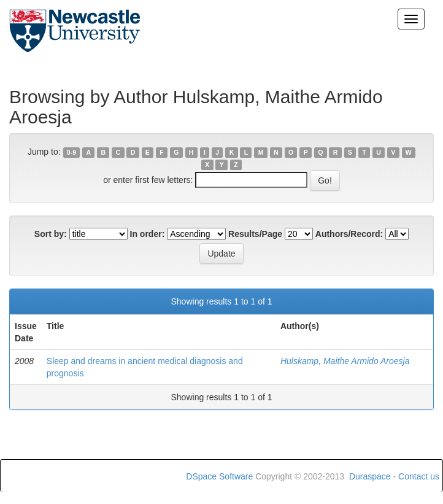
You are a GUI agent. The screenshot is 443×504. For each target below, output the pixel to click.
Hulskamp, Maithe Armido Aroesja (345, 361)
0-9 (71, 152)
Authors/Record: (349, 234)
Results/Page (255, 234)
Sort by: (51, 234)
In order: (148, 234)
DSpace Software (219, 476)
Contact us (419, 476)
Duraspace (370, 476)
